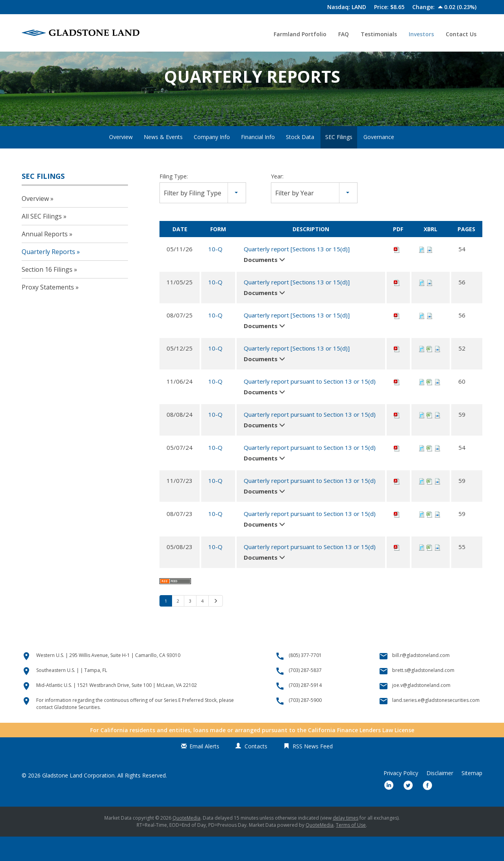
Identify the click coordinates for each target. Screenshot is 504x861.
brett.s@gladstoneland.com (423, 695)
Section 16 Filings (47, 294)
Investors (421, 34)
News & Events (163, 161)
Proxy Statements (48, 312)
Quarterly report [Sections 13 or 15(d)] (297, 273)
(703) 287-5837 (305, 695)
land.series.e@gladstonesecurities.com (436, 725)
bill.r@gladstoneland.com (421, 680)
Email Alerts (204, 771)
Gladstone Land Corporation (78, 800)
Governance (379, 161)
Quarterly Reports (48, 276)
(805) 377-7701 (305, 680)
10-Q (215, 273)
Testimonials (379, 34)
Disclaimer (440, 798)
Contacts (256, 771)
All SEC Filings (42, 241)
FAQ (344, 34)
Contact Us (461, 34)
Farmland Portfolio (300, 34)
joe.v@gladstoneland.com (421, 710)
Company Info (212, 161)
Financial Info (258, 161)
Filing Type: (174, 200)
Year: (277, 200)
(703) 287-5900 (305, 725)
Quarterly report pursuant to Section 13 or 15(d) (310, 405)
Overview (121, 161)
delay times (346, 842)
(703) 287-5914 (305, 710)
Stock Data (300, 161)
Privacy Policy (401, 798)
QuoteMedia (186, 842)
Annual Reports (45, 258)
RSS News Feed (313, 771)
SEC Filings (339, 161)
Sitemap (472, 798)
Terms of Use (351, 849)
